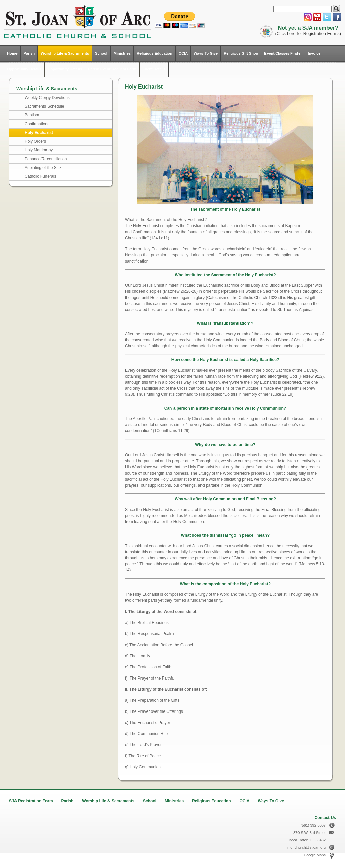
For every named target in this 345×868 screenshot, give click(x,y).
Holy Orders (35, 141)
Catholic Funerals (40, 176)
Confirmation (36, 124)
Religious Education (155, 53)
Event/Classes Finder (283, 53)
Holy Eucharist (39, 133)
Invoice (314, 53)
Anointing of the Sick (43, 168)
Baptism (32, 115)
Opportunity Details (24, 69)
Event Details (154, 69)
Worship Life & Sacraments (65, 53)
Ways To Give (206, 53)
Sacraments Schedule (44, 106)
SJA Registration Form (31, 801)
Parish (29, 53)
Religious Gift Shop (241, 53)
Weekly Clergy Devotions (47, 98)
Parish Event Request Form (112, 69)
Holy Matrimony (39, 150)
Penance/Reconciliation (46, 159)
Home (12, 53)
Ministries (122, 53)
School (101, 53)
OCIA (183, 53)
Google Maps (315, 855)
